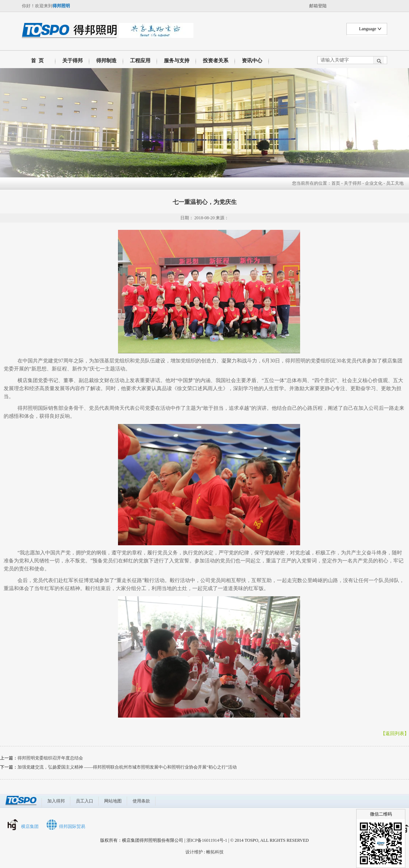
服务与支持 (177, 61)
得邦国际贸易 (72, 826)
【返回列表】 (395, 733)
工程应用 (140, 61)
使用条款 (141, 801)
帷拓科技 (215, 852)
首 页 (36, 61)
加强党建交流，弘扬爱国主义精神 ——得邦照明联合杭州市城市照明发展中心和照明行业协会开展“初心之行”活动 (127, 767)
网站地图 (113, 801)
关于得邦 (72, 61)
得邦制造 (106, 61)
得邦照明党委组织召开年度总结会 (50, 758)
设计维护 (194, 852)
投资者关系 (216, 61)
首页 (336, 183)
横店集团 (30, 826)
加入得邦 (56, 801)
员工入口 (84, 801)
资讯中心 (252, 61)
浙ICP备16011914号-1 (207, 840)
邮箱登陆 (318, 6)
